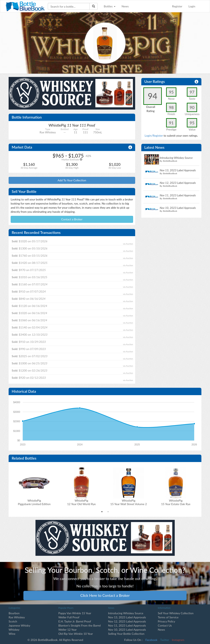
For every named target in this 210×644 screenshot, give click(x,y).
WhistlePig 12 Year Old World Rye (81, 502)
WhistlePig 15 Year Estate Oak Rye (176, 502)
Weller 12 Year (68, 630)
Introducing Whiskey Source (126, 613)
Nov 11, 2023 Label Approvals (127, 625)
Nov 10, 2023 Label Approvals (127, 630)
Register (177, 6)
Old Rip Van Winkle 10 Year (76, 634)
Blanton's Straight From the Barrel (80, 625)
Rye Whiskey (17, 617)
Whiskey (14, 630)
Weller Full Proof (69, 617)
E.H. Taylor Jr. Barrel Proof (75, 621)
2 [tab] (108, 512)
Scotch (13, 621)
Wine (12, 634)
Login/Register (154, 136)
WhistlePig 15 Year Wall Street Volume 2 (129, 502)
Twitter (165, 640)
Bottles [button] (110, 6)
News (125, 6)
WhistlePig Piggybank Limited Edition (34, 502)
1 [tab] (102, 512)
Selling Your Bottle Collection (126, 634)
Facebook (151, 640)
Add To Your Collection (72, 180)
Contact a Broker (72, 219)
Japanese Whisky (19, 625)
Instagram (178, 640)
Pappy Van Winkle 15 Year (75, 613)
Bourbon (14, 613)
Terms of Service (168, 617)
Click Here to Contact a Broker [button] (105, 595)
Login (192, 6)
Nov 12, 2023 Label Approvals (127, 621)
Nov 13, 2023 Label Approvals (127, 617)
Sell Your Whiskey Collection (176, 613)
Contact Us (165, 625)
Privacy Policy (167, 621)
